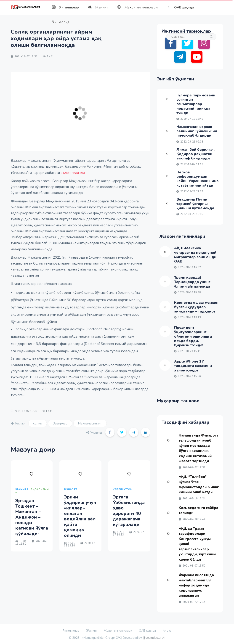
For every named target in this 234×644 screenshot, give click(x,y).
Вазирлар (60, 423)
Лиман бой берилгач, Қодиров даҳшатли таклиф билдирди (196, 154)
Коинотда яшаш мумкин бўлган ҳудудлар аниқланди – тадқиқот (196, 307)
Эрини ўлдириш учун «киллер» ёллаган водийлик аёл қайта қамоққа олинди (80, 516)
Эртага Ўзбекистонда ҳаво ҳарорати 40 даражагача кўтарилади (129, 511)
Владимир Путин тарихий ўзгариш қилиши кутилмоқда (195, 204)
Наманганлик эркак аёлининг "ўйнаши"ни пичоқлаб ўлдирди (197, 131)
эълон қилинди (73, 173)
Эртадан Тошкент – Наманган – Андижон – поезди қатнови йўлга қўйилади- (32, 517)
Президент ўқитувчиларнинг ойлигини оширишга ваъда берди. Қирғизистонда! (193, 336)
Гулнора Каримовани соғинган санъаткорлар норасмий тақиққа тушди (196, 104)
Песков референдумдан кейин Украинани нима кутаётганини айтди (197, 179)
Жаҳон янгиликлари (137, 7)
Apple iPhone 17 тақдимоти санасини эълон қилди (193, 366)
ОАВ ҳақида (180, 7)
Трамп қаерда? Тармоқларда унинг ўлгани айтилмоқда (192, 282)
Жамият (98, 7)
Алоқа (61, 22)
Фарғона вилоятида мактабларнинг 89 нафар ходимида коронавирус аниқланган (196, 585)
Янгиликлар (65, 7)
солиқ (38, 423)
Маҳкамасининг (90, 423)
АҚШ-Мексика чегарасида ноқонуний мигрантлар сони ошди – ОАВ (197, 255)
